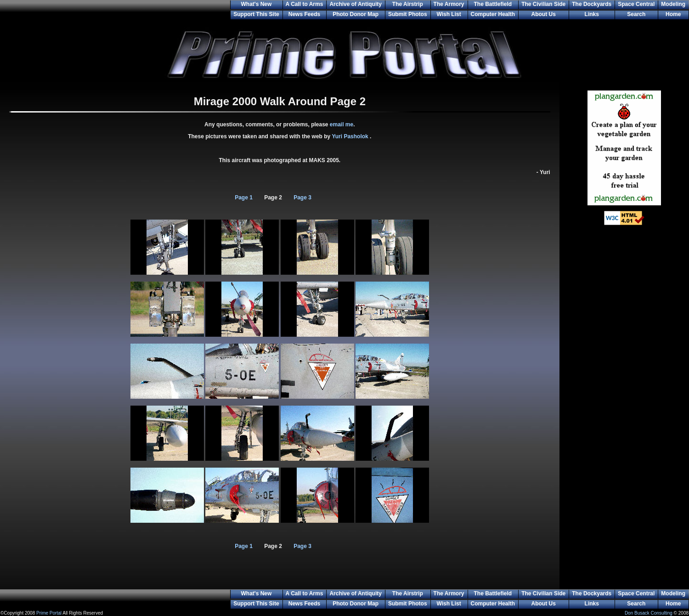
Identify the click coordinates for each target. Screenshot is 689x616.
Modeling (673, 4)
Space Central (636, 4)
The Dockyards (592, 4)
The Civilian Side (543, 4)
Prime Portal (49, 613)
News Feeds (304, 14)
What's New (256, 4)
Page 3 (302, 198)
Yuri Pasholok (351, 136)
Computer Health (493, 14)
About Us (544, 14)
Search (636, 14)
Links (592, 14)
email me (342, 124)
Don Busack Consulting (649, 613)
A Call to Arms (305, 4)
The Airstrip (408, 4)
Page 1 (244, 198)
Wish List (449, 14)
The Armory (449, 4)
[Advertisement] (624, 381)
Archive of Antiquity (356, 4)
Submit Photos (408, 14)
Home (673, 14)
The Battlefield (493, 4)
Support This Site (256, 14)
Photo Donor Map (356, 14)
